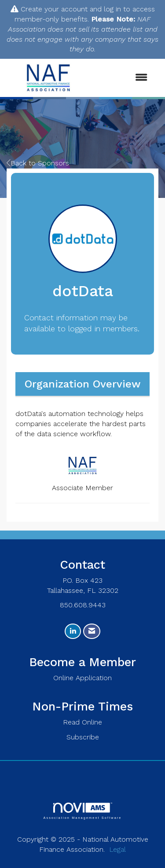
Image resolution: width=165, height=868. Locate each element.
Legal (117, 849)
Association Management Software (82, 811)
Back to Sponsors (38, 163)
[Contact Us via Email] (92, 631)
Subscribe (83, 737)
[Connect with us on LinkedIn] (73, 631)
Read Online (82, 722)
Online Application (82, 678)
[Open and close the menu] (123, 78)
